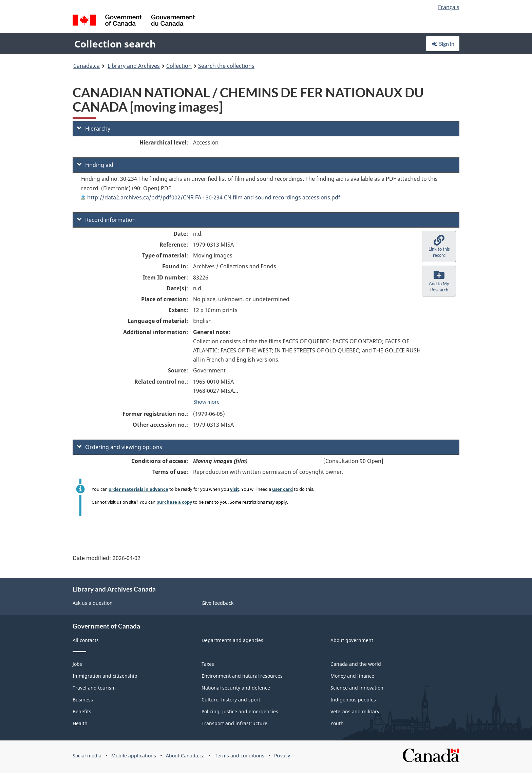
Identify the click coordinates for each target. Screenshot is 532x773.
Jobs (77, 664)
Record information (106, 220)
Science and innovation (357, 688)
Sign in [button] (443, 44)
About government (352, 640)
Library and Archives (134, 66)
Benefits (82, 711)
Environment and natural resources (242, 676)
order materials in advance (138, 489)
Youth (337, 723)
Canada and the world (356, 664)
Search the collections (226, 66)
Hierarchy (94, 129)
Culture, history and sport (231, 700)
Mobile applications (134, 756)
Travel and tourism (94, 688)
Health (80, 723)
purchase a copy (174, 502)
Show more (206, 401)
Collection (179, 66)
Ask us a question (93, 603)
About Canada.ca (185, 756)
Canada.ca (87, 66)
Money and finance (352, 676)
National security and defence (236, 688)
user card (282, 489)
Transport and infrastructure (234, 723)
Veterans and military (355, 711)
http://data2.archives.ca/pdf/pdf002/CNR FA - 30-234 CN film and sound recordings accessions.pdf (214, 197)
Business (83, 700)
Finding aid (95, 165)
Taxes (208, 664)
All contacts (86, 640)
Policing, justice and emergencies (240, 711)
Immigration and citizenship (105, 676)
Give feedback (217, 603)
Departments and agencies (232, 640)
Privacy (282, 756)
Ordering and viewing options (120, 447)
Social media (87, 756)
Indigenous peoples (353, 700)
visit (235, 489)
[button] (439, 247)
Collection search (115, 44)
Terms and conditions (240, 756)
